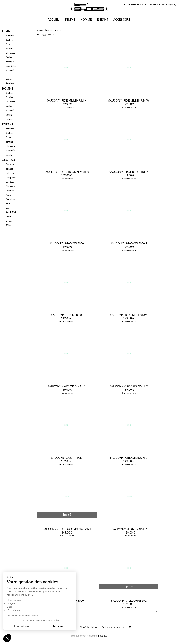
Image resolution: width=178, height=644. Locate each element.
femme (70, 20)
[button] (7, 638)
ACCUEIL (53, 20)
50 (38, 35)
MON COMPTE (149, 5)
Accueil (59, 31)
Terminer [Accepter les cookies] (26, 626)
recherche (133, 5)
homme (86, 20)
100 (44, 35)
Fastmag (103, 636)
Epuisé (67, 515)
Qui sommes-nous (113, 627)
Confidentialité (88, 627)
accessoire (122, 20)
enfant (103, 20)
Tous (51, 35)
